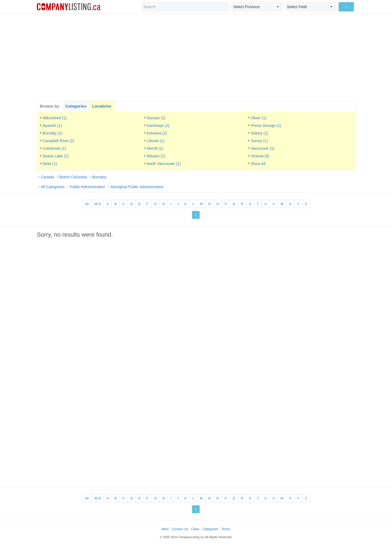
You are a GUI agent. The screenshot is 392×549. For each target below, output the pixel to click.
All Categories (53, 187)
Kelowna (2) (157, 133)
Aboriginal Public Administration (137, 187)
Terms (226, 529)
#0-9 (97, 204)
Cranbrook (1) (54, 148)
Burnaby (99, 177)
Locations (102, 106)
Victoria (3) (260, 156)
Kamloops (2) (158, 126)
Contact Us (180, 529)
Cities (195, 529)
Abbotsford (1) (55, 118)
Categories (76, 106)
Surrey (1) (259, 141)
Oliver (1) (259, 118)
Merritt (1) (155, 148)
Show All (258, 164)
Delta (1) (50, 164)
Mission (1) (156, 156)
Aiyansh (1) (52, 126)
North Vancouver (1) (164, 164)
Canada (48, 177)
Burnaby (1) (52, 133)
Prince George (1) (266, 126)
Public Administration (87, 187)
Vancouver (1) (263, 148)
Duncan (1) (156, 118)
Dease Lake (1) (56, 156)
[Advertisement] (196, 57)
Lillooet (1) (156, 141)
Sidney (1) (259, 133)
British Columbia (73, 177)
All (87, 204)
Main (165, 529)
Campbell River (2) (58, 141)
